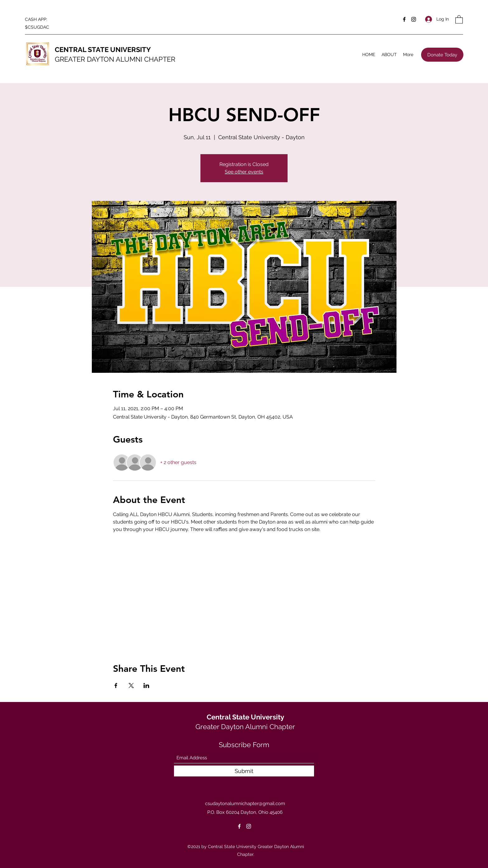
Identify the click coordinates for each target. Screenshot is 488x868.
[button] (459, 19)
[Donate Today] (442, 55)
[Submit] (244, 771)
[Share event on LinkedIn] (146, 685)
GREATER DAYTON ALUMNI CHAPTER (115, 59)
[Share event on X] (131, 685)
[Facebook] (404, 19)
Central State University (245, 717)
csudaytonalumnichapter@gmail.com (245, 804)
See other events (244, 172)
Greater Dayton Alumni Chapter (245, 727)
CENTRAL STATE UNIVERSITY (103, 50)
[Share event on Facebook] (116, 685)
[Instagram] (414, 19)
